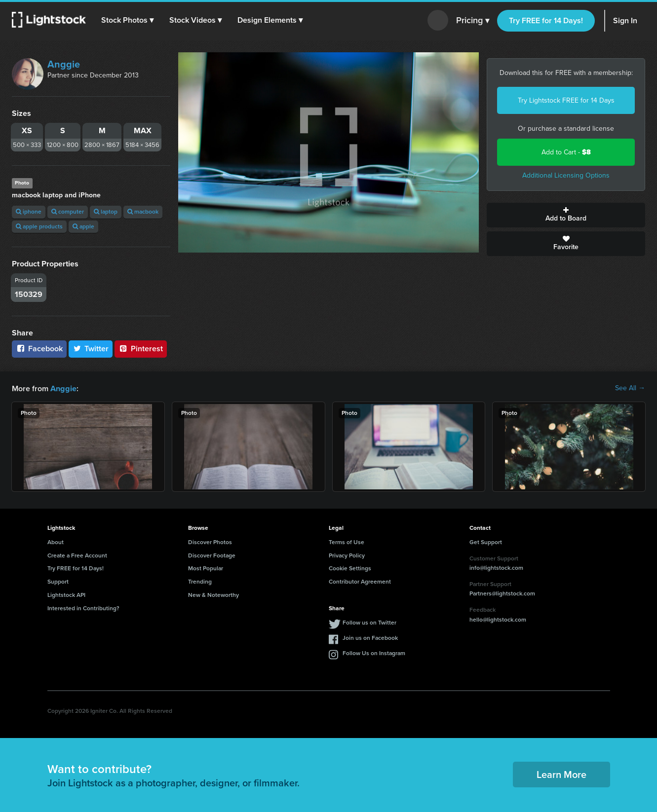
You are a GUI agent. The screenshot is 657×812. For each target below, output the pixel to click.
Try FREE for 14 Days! (546, 20)
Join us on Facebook (370, 637)
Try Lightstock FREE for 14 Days (566, 100)
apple (83, 226)
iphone (29, 212)
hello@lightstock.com (498, 619)
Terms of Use (347, 542)
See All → (630, 388)
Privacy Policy (347, 555)
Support (58, 581)
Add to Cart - (566, 152)
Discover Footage (212, 555)
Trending (200, 581)
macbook (143, 212)
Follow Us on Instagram (374, 653)
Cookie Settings (350, 568)
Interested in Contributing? (83, 608)
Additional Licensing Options (566, 175)
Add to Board (566, 215)
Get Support (486, 542)
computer (68, 212)
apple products (39, 226)
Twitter (91, 349)
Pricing (473, 21)
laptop (106, 212)
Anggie (64, 64)
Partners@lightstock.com (502, 593)
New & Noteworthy (213, 594)
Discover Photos (210, 542)
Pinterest (141, 349)
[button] (128, 20)
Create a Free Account (77, 555)
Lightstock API (66, 594)
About (56, 542)
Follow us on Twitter (369, 622)
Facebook (39, 349)
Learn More (561, 774)
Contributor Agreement (360, 581)
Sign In (625, 20)
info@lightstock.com (496, 567)
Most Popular (206, 568)
